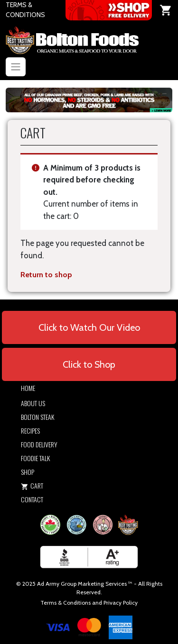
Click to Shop (89, 364)
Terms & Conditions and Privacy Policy (89, 603)
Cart (32, 485)
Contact (32, 499)
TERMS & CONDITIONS (25, 10)
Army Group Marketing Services (86, 584)
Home (28, 388)
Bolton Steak (37, 417)
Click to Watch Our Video (89, 327)
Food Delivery (39, 444)
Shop (28, 472)
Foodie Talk (35, 458)
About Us (33, 403)
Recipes (30, 431)
